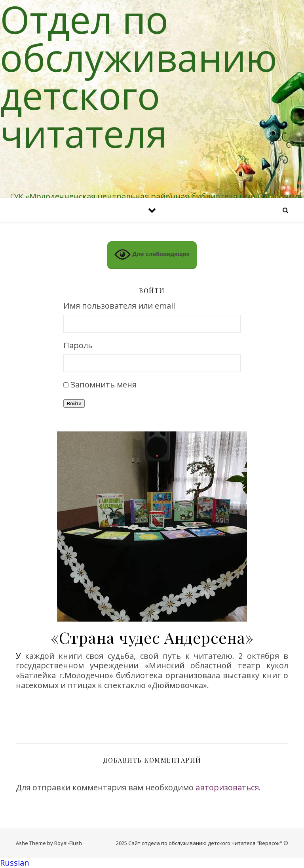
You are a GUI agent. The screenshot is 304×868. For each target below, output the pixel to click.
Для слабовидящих (152, 255)
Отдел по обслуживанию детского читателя (139, 76)
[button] (152, 863)
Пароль (78, 346)
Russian (15, 863)
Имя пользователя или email (119, 306)
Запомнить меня (104, 384)
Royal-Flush (68, 843)
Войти (74, 403)
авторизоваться (227, 787)
